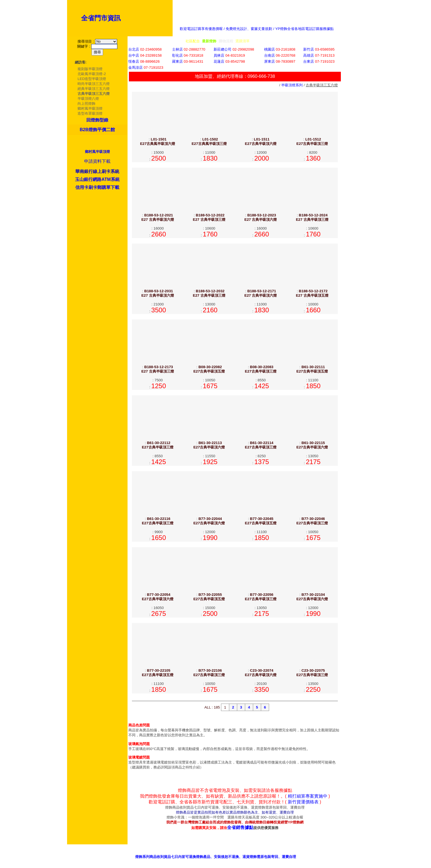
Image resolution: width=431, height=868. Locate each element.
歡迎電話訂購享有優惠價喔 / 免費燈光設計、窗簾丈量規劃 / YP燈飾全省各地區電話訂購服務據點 (257, 29)
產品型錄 (230, 853)
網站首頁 (330, 853)
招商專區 (305, 853)
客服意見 (280, 853)
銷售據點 (255, 853)
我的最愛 (355, 853)
